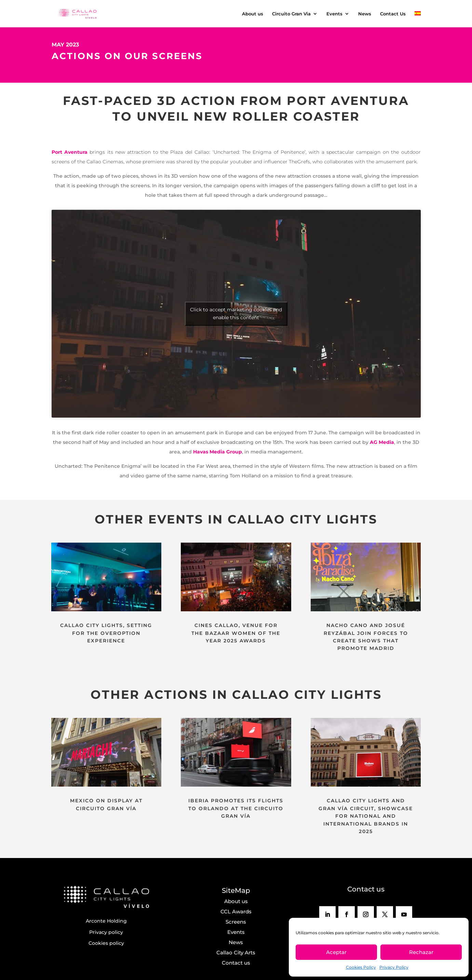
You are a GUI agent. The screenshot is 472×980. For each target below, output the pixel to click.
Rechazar (421, 952)
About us (253, 14)
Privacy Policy (394, 967)
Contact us (236, 963)
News (365, 14)
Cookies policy (106, 943)
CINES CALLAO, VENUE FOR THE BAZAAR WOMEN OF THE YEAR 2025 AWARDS (236, 633)
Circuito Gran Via (291, 14)
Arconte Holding (106, 921)
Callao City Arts (236, 952)
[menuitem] (418, 19)
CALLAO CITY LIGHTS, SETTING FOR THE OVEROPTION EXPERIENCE (106, 633)
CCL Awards (236, 911)
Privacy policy (106, 932)
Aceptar (336, 952)
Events (334, 14)
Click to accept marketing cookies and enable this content (236, 314)
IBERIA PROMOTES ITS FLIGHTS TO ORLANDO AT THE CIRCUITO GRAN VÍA (236, 808)
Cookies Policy (361, 967)
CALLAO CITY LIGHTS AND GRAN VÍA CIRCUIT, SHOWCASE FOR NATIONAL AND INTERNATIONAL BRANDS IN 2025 (366, 816)
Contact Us (393, 14)
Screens (236, 922)
